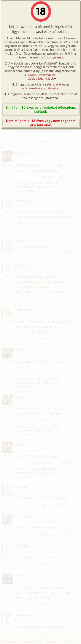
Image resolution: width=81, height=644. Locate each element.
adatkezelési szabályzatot (40, 88)
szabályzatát (52, 84)
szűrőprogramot (52, 57)
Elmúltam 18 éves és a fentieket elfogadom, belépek (41, 110)
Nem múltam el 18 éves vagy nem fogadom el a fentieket (41, 123)
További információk (41, 75)
